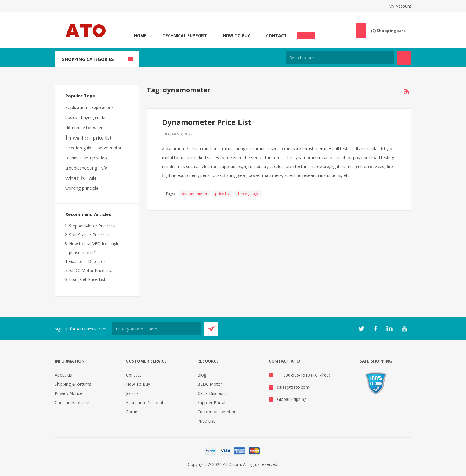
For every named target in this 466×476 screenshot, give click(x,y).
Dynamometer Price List (207, 122)
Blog (202, 375)
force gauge (249, 194)
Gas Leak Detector (87, 261)
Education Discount (145, 403)
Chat (306, 34)
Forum (132, 412)
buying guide (93, 117)
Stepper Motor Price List (92, 226)
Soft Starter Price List (89, 235)
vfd (104, 168)
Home (140, 35)
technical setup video (86, 158)
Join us (132, 393)
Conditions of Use (72, 403)
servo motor (110, 148)
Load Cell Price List (87, 279)
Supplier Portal (211, 403)
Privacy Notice (69, 393)
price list (223, 194)
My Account (400, 6)
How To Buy (236, 35)
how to (77, 138)
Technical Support (185, 35)
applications (102, 107)
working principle (82, 188)
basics (71, 117)
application (76, 107)
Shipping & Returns (73, 384)
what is (75, 178)
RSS (407, 91)
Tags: (170, 194)
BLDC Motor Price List (91, 270)
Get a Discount (212, 393)
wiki (92, 178)
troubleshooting (81, 168)
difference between (84, 128)
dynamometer (195, 194)
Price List (206, 421)
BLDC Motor (210, 384)
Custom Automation (217, 412)
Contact (276, 35)
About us (63, 375)
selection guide (79, 148)
